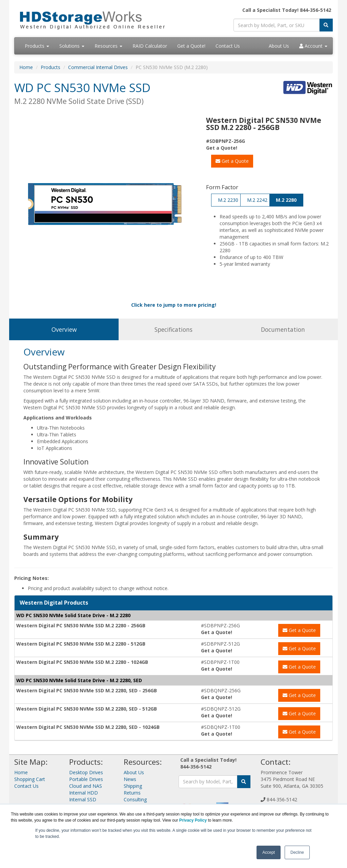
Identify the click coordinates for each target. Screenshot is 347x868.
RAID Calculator (150, 46)
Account (313, 46)
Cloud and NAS (86, 786)
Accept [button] (269, 852)
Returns (132, 793)
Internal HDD (84, 793)
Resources (108, 46)
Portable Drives (86, 779)
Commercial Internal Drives (98, 67)
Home (26, 67)
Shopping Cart (30, 779)
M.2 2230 (228, 200)
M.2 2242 (257, 200)
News (130, 779)
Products (37, 46)
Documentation (283, 329)
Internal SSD (83, 799)
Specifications (173, 329)
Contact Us (228, 46)
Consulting (135, 799)
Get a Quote (232, 161)
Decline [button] (297, 852)
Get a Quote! (191, 46)
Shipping (133, 786)
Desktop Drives (86, 772)
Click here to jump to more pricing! (174, 305)
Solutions (72, 46)
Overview (64, 329)
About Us (279, 46)
